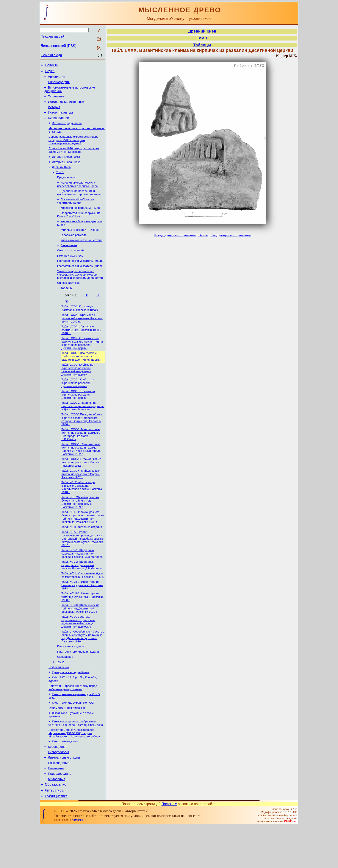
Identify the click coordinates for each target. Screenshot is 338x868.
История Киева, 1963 (66, 165)
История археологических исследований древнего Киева (77, 195)
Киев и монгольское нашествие (81, 254)
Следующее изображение (231, 235)
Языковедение (59, 801)
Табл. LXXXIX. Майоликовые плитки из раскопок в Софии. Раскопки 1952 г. (81, 498)
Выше (203, 235)
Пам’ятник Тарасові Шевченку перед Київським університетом (73, 720)
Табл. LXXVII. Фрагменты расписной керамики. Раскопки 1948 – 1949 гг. (82, 337)
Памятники (56, 807)
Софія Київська (59, 699)
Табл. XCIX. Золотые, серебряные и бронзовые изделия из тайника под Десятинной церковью (78, 651)
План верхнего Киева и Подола (78, 682)
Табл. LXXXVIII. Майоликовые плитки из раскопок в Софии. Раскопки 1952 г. (81, 486)
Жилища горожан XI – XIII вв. (80, 243)
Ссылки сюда (51, 55)
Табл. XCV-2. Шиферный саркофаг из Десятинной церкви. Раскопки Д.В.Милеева (82, 592)
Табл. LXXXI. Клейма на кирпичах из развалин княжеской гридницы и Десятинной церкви (77, 390)
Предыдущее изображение (175, 235)
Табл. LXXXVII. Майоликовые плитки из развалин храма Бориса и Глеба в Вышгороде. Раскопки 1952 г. (81, 472)
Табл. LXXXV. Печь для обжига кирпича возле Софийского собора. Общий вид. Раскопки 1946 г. (82, 441)
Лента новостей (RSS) (59, 46)
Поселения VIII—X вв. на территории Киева (75, 213)
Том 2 (60, 693)
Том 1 (60, 182)
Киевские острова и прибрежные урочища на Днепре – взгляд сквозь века (76, 758)
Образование (56, 825)
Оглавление (65, 687)
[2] (97, 312)
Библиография (59, 85)
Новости (52, 66)
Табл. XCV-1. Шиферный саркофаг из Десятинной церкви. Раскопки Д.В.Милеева (82, 580)
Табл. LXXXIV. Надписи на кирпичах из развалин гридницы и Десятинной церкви (83, 428)
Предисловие (66, 188)
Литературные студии (64, 795)
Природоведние (60, 813)
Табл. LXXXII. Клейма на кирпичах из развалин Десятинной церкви (78, 404)
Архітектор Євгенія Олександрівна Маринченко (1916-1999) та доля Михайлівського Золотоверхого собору (74, 768)
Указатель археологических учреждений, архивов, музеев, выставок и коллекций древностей (80, 291)
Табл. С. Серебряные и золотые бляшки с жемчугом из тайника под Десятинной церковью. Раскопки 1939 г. (83, 666)
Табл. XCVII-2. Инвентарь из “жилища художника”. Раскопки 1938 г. (82, 625)
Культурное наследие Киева (71, 704)
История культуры (61, 118)
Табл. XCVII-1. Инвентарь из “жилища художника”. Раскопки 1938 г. (82, 613)
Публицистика (56, 838)
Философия (57, 819)
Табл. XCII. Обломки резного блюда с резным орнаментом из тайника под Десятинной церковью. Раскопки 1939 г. (83, 542)
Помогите (169, 846)
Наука (50, 72)
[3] (67, 319)
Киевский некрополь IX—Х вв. (81, 220)
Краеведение (58, 783)
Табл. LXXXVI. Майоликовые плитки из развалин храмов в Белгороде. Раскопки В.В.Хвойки (81, 457)
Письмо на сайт (53, 37)
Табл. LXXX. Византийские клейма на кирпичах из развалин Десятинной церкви (81, 376)
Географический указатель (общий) (81, 277)
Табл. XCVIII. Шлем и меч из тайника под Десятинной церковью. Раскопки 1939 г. (80, 637)
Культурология (59, 789)
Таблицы (66, 306)
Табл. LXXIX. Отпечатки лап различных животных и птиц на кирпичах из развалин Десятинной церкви (82, 362)
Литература (54, 832)
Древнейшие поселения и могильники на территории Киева (79, 204)
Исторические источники (66, 106)
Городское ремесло (74, 249)
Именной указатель (70, 271)
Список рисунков (68, 300)
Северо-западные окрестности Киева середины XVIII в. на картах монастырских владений (73, 148)
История (54, 112)
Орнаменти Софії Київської (67, 742)
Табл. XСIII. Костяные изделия (82, 552)
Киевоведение (59, 124)
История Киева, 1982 (66, 171)
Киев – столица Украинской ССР (74, 736)
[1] (87, 312)
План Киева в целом (71, 676)
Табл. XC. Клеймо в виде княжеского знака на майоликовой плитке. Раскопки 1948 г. (82, 511)
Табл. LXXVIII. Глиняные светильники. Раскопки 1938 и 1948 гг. (81, 349)
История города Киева (67, 130)
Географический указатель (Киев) (80, 282)
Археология (57, 79)
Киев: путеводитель (65, 777)
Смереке (77, 862)
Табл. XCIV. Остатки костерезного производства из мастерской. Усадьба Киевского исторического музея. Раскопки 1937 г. (82, 564)
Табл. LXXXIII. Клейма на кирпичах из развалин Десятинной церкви (78, 416)
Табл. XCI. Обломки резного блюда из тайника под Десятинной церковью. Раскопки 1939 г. (80, 527)
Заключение (69, 260)
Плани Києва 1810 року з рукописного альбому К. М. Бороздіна (74, 158)
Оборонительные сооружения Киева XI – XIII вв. (79, 227)
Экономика (56, 100)
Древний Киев (61, 177)
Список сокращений (70, 266)
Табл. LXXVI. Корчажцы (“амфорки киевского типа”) (80, 326)
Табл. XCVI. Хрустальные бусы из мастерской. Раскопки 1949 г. (83, 602)
